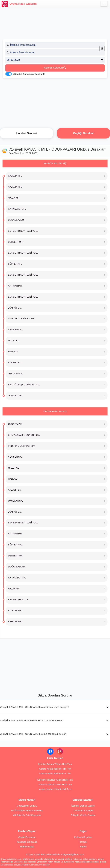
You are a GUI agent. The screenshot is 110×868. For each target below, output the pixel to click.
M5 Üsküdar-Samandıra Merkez (27, 810)
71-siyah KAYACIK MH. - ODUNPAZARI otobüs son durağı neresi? (33, 734)
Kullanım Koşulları (83, 837)
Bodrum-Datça (27, 847)
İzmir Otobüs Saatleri (83, 810)
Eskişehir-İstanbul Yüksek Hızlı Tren (55, 780)
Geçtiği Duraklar (83, 133)
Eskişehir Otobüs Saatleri (83, 815)
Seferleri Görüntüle (55, 68)
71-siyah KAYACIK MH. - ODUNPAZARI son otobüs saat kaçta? (32, 720)
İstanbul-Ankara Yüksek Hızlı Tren (55, 764)
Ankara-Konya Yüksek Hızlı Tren (55, 769)
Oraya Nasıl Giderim (19, 4)
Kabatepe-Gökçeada (27, 842)
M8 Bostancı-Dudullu (27, 806)
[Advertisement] (55, 102)
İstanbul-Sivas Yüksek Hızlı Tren (55, 774)
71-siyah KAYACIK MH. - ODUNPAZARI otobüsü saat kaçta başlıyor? (34, 707)
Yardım (83, 847)
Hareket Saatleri (26, 133)
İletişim (83, 842)
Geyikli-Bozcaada (27, 837)
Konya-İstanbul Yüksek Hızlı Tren (55, 789)
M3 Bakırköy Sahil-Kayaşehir (27, 815)
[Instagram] (60, 752)
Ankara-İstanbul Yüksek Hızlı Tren (55, 785)
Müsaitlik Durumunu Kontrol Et (29, 74)
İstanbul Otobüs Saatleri (83, 806)
